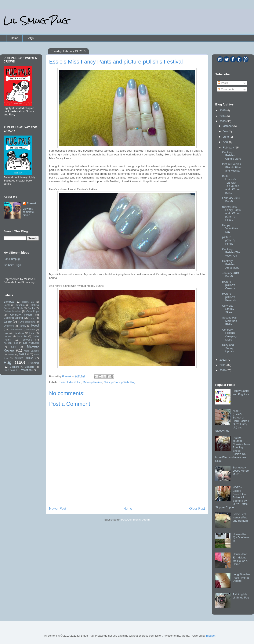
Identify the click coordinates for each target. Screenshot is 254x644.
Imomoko (22, 336)
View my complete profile (28, 212)
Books (31, 308)
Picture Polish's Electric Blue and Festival (231, 167)
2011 (223, 365)
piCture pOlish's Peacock (229, 297)
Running (34, 363)
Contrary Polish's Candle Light (231, 155)
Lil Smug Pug (36, 21)
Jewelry (27, 340)
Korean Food (11, 343)
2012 (223, 360)
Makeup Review (92, 382)
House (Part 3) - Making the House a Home (240, 559)
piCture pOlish (120, 382)
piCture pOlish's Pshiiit (228, 240)
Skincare (30, 367)
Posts (223, 83)
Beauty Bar (28, 302)
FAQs (30, 38)
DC (32, 318)
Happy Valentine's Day (230, 229)
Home (15, 38)
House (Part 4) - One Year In (241, 537)
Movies (11, 355)
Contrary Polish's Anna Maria (231, 264)
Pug (133, 382)
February (229, 147)
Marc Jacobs (31, 351)
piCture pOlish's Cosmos (229, 285)
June (226, 137)
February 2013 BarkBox (231, 200)
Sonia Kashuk (10, 370)
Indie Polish (74, 382)
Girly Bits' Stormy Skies (228, 309)
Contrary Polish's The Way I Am (231, 252)
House (7, 336)
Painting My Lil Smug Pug (241, 596)
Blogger (211, 636)
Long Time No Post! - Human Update (241, 578)
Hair (6, 333)
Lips (13, 347)
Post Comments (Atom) (135, 520)
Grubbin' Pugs (12, 265)
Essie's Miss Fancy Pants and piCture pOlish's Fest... (231, 213)
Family (22, 326)
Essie (62, 382)
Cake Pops (33, 311)
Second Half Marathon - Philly (230, 321)
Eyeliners (9, 326)
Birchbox (20, 305)
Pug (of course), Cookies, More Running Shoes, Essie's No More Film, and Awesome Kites (233, 449)
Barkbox (9, 302)
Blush (20, 308)
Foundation (16, 330)
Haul (32, 333)
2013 (223, 121)
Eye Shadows (27, 322)
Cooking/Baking (13, 318)
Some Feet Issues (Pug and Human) (240, 517)
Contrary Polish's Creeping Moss (229, 335)
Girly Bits (31, 330)
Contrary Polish (21, 315)
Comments (226, 89)
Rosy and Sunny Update (228, 348)
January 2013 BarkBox (230, 275)
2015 (223, 110)
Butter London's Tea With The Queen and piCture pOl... (231, 184)
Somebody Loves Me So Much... (241, 471)
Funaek (67, 376)
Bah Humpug (12, 259)
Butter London (12, 311)
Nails (107, 382)
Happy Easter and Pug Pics (241, 393)
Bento (7, 305)
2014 (223, 116)
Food (35, 325)
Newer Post (58, 509)
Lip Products (31, 343)
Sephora (15, 367)
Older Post (197, 509)
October (228, 126)
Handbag (19, 333)
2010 (223, 370)
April (226, 142)
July (226, 131)
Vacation (26, 370)
